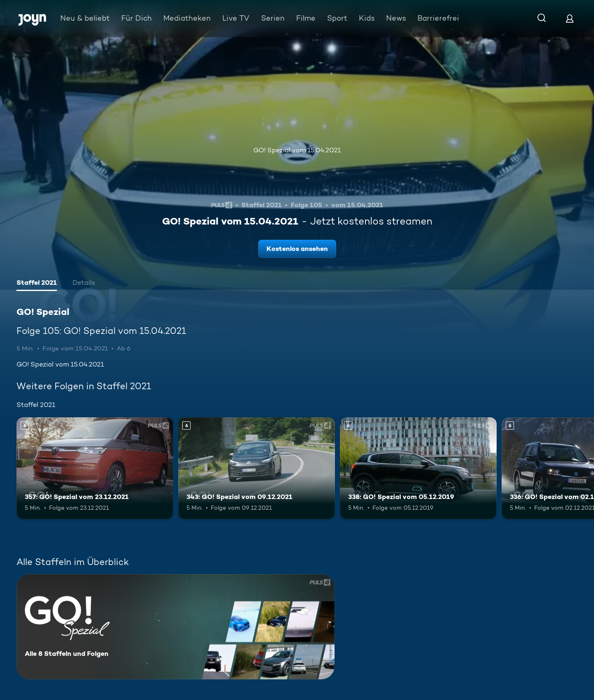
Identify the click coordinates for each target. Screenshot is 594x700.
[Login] (570, 18)
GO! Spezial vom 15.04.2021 (297, 150)
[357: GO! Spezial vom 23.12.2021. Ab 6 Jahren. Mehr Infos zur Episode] (95, 468)
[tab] (37, 284)
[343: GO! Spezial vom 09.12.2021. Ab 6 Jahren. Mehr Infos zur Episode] (257, 468)
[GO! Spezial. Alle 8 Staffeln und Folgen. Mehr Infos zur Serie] (176, 627)
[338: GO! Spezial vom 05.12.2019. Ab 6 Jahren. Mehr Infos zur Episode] (418, 468)
